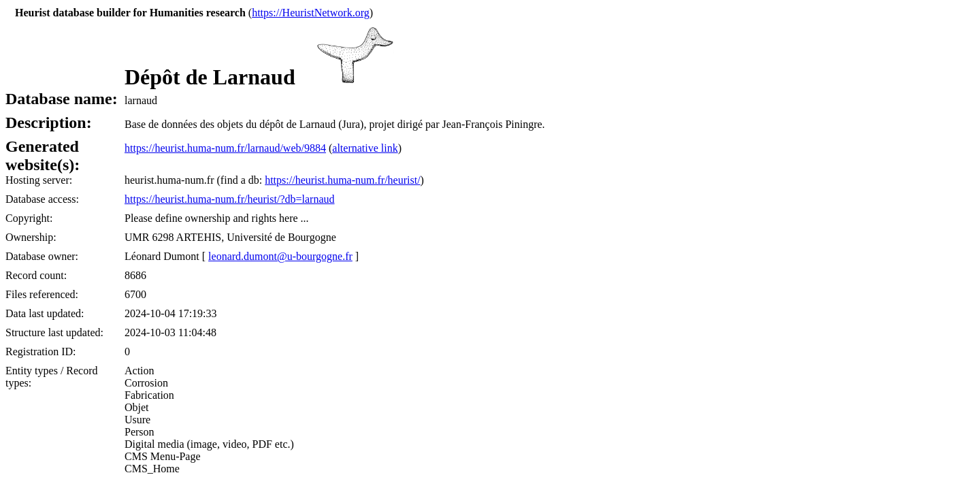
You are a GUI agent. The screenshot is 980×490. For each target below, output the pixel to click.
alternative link (365, 148)
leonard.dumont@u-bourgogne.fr (280, 256)
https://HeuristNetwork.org (311, 13)
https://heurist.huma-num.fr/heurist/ (342, 180)
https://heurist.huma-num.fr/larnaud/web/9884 (225, 148)
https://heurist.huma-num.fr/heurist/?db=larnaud (230, 199)
